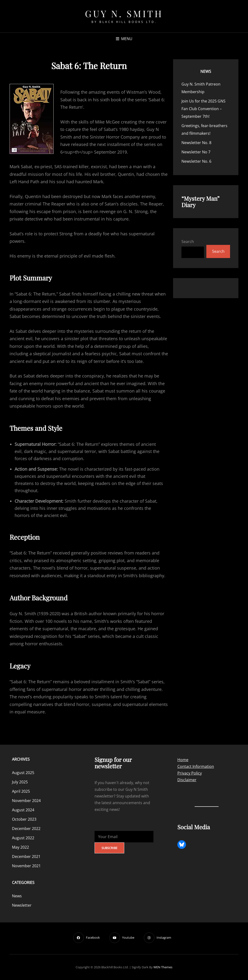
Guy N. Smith (124, 13)
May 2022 (20, 847)
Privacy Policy (190, 773)
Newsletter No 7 (196, 152)
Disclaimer (187, 780)
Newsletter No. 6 (196, 161)
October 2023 (24, 819)
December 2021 (26, 856)
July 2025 (20, 782)
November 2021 (26, 866)
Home (183, 760)
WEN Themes (163, 967)
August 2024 (23, 810)
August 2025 (23, 773)
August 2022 (23, 838)
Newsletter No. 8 (196, 143)
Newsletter (22, 905)
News (206, 71)
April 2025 (21, 791)
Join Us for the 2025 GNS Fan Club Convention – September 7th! (203, 109)
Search (188, 242)
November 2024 (26, 801)
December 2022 (26, 829)
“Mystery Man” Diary (200, 202)
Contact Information (196, 766)
